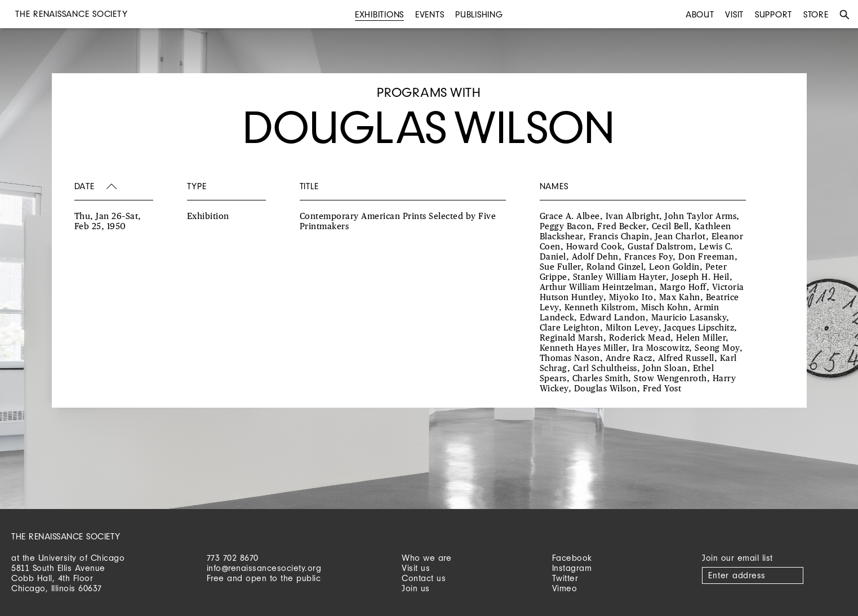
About (700, 14)
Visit (734, 14)
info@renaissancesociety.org (264, 568)
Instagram (572, 568)
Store (816, 14)
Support (773, 14)
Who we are (426, 558)
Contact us (424, 578)
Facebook (572, 558)
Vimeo (565, 588)
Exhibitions (379, 14)
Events (430, 14)
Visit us (416, 568)
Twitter (565, 578)
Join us (416, 588)
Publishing (479, 14)
